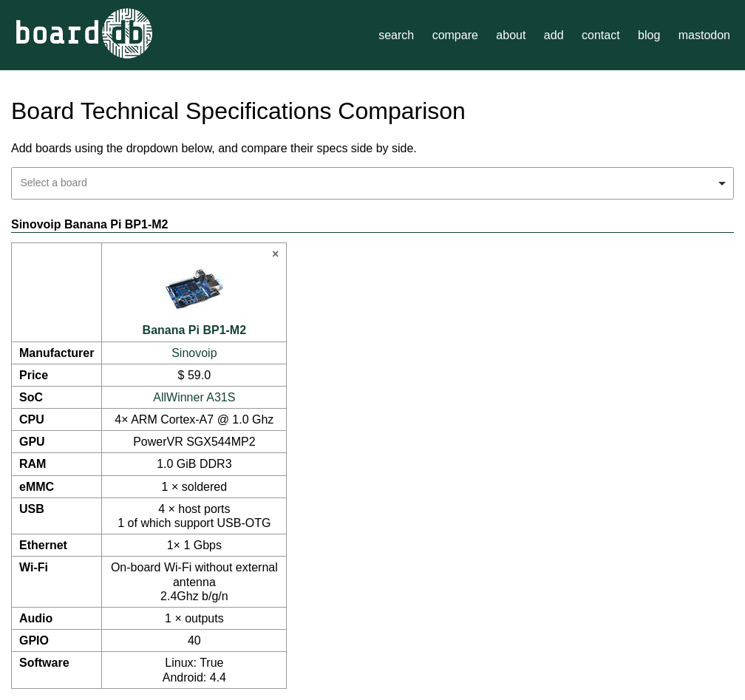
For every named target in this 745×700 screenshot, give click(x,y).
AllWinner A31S (194, 397)
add (554, 35)
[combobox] (372, 183)
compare (455, 35)
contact (601, 35)
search (396, 35)
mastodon (704, 35)
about (511, 35)
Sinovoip (194, 353)
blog (649, 35)
